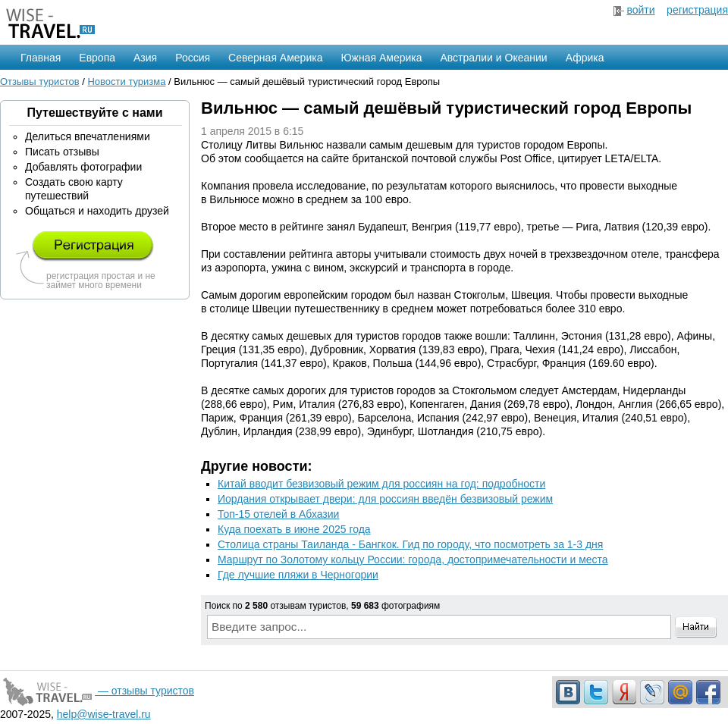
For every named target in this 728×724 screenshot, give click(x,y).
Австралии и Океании (494, 58)
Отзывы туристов (40, 81)
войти (640, 10)
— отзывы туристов (97, 691)
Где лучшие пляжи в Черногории (298, 575)
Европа (97, 58)
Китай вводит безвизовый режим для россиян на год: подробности (381, 484)
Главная (41, 58)
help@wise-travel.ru (104, 714)
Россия (193, 58)
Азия (145, 58)
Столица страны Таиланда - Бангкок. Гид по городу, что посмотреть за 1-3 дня (410, 544)
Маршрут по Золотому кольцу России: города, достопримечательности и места (413, 559)
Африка (585, 58)
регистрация (697, 10)
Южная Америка (381, 58)
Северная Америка (275, 58)
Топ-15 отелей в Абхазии (278, 514)
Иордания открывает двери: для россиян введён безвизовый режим (385, 499)
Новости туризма (126, 81)
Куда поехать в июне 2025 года (294, 529)
